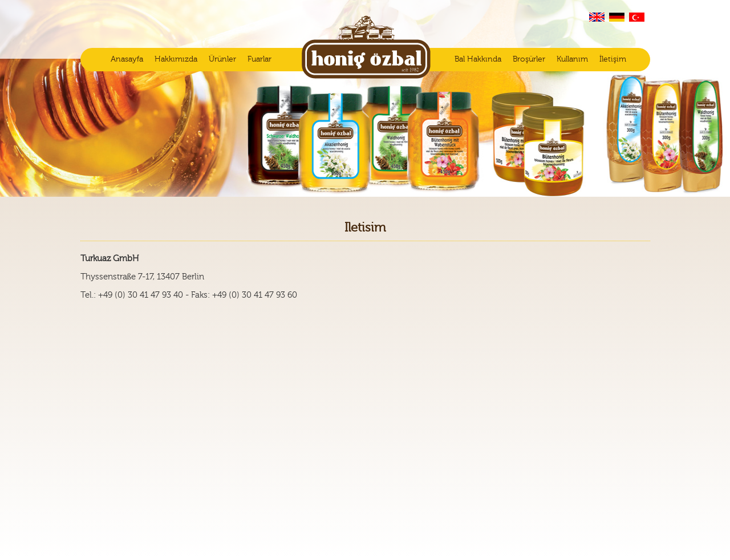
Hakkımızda (176, 59)
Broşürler (529, 59)
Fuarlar (259, 59)
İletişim (613, 59)
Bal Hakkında (478, 59)
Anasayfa (127, 59)
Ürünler (222, 59)
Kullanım (572, 59)
